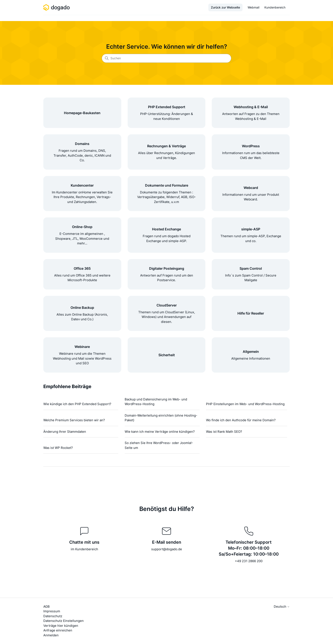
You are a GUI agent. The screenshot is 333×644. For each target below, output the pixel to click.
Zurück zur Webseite (225, 7)
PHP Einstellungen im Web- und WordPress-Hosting (245, 404)
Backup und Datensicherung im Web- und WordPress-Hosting (156, 402)
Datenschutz (53, 616)
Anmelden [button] (51, 635)
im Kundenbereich (84, 549)
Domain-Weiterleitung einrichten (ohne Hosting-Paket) (161, 418)
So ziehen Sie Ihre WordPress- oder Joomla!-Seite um (159, 445)
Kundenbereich (275, 7)
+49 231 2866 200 (249, 561)
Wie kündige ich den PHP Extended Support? (77, 404)
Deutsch (282, 606)
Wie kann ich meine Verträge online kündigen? (160, 432)
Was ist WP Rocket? (58, 448)
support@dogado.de (167, 549)
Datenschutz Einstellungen (63, 621)
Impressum (52, 611)
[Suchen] (166, 58)
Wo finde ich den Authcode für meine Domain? (241, 420)
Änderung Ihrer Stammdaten (65, 432)
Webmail (253, 7)
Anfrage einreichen (58, 630)
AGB (47, 606)
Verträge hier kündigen (61, 626)
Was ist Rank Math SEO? (224, 432)
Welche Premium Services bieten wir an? (74, 420)
